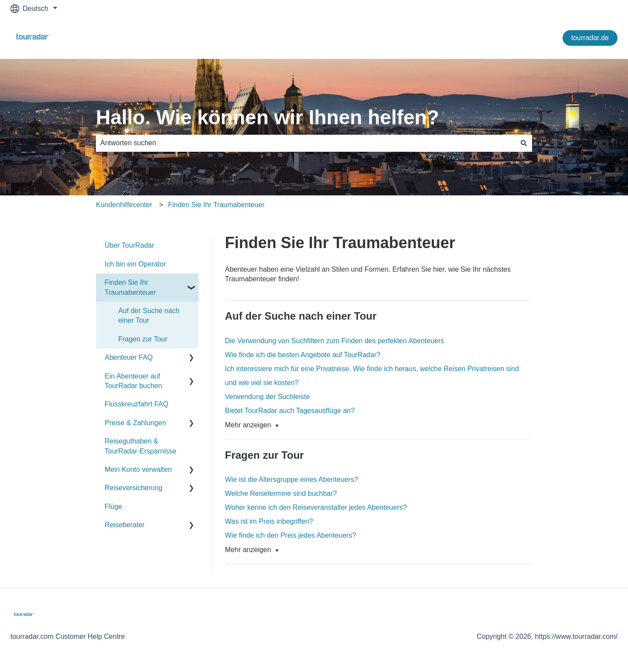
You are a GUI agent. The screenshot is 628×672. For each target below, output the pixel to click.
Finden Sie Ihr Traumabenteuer (216, 205)
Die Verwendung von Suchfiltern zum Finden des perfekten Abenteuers (335, 341)
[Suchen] (524, 143)
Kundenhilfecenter (124, 205)
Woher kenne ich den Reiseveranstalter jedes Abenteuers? (316, 507)
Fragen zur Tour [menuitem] (143, 339)
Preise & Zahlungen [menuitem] (135, 423)
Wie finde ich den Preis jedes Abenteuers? (291, 535)
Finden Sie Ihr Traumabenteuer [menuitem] (130, 287)
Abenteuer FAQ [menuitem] (129, 357)
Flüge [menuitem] (113, 507)
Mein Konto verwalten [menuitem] (138, 469)
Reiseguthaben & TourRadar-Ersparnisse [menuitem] (141, 446)
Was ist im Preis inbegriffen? (269, 521)
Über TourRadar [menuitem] (130, 245)
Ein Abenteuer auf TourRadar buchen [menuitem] (133, 381)
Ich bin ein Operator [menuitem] (135, 264)
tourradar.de (590, 38)
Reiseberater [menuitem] (125, 525)
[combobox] (306, 143)
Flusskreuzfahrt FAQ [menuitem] (137, 404)
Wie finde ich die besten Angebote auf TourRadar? (303, 355)
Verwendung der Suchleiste (268, 397)
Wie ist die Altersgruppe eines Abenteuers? (292, 479)
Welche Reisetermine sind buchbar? (281, 493)
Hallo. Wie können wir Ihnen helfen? (268, 117)
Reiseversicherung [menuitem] (134, 488)
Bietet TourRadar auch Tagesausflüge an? (290, 411)
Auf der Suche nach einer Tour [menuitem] (149, 316)
